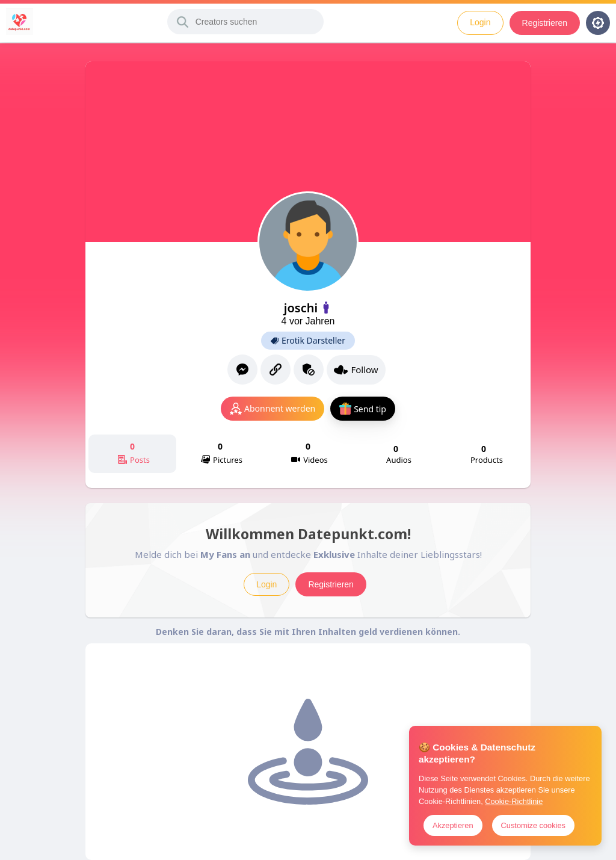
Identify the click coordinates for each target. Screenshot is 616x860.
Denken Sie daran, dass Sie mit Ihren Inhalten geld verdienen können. (308, 632)
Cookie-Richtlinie (514, 801)
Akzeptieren (453, 825)
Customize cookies (533, 825)
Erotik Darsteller (308, 341)
